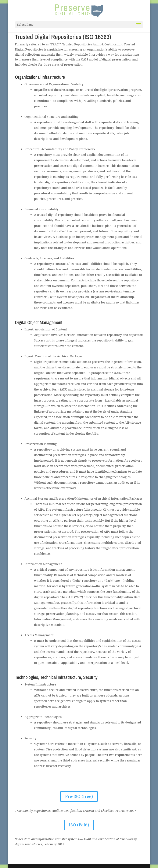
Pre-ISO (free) (79, 796)
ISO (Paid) (79, 825)
